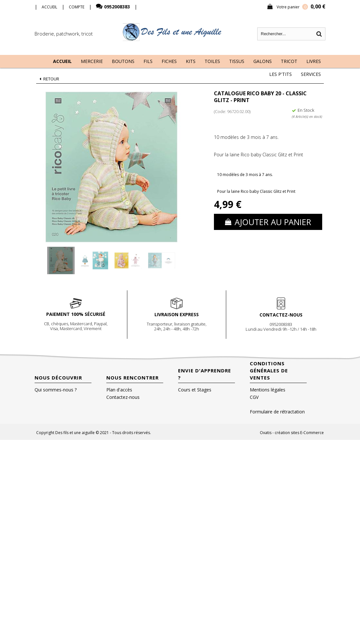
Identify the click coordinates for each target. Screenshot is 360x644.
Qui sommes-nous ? (56, 390)
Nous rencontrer (132, 378)
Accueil (62, 61)
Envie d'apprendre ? (205, 374)
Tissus (237, 61)
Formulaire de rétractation (277, 412)
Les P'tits (281, 74)
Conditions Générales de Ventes (269, 370)
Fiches (169, 61)
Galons (263, 61)
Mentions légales (268, 390)
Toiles (212, 61)
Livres (314, 61)
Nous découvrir (58, 378)
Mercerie (92, 61)
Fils (148, 61)
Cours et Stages (195, 390)
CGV (254, 397)
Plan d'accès (119, 390)
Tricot (289, 61)
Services (311, 74)
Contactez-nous (123, 397)
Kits (191, 61)
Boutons (123, 61)
